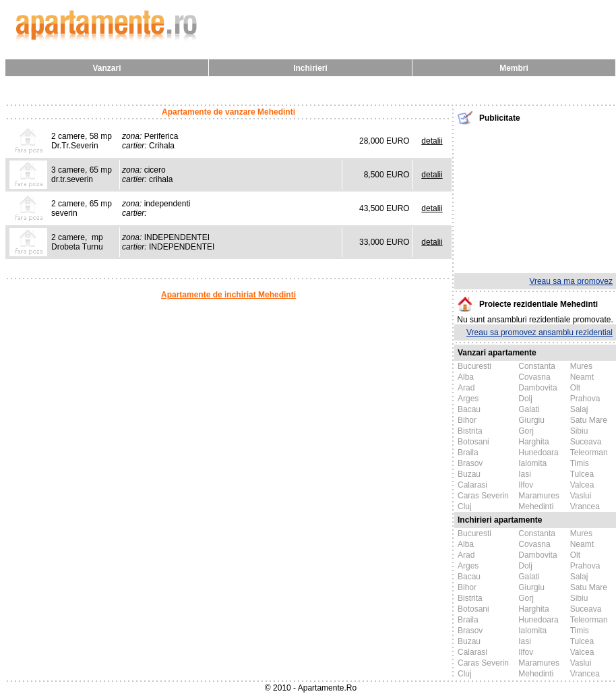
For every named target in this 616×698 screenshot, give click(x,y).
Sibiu (579, 431)
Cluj (465, 506)
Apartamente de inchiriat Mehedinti (228, 295)
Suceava (586, 442)
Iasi (525, 474)
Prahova (585, 399)
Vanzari (106, 68)
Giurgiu (531, 420)
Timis (580, 463)
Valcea (582, 485)
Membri (514, 68)
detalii (432, 141)
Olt (575, 388)
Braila (468, 453)
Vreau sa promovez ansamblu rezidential (540, 332)
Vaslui (581, 496)
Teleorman (589, 453)
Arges (468, 399)
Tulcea (582, 474)
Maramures (539, 496)
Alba (466, 377)
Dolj (525, 399)
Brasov (470, 463)
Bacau (469, 409)
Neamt (582, 377)
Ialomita (532, 463)
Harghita (533, 442)
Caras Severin (483, 496)
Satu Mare (589, 420)
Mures (581, 366)
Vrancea (585, 506)
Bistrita (470, 431)
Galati (529, 409)
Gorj (526, 431)
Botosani (473, 442)
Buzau (469, 474)
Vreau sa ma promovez (571, 281)
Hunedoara (538, 453)
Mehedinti (536, 506)
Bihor (467, 420)
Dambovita (537, 388)
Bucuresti (474, 366)
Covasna (534, 377)
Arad (466, 388)
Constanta (537, 366)
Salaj (579, 409)
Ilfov (526, 485)
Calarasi (472, 485)
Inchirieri (310, 68)
